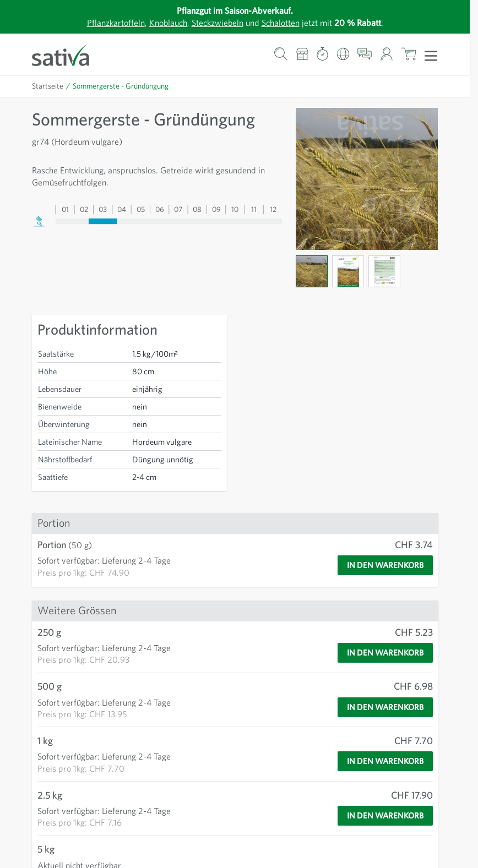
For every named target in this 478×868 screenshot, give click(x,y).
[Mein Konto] (386, 54)
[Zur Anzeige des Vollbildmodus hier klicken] (367, 179)
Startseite (48, 86)
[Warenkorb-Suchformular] (281, 54)
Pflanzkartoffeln (106, 22)
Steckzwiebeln (216, 22)
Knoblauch (162, 22)
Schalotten (285, 22)
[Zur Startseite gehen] (68, 54)
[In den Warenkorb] (380, 565)
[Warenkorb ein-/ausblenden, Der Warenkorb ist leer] (409, 54)
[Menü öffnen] (431, 55)
